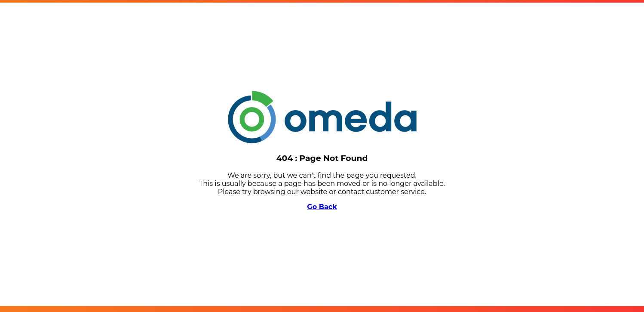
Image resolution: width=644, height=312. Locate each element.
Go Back (322, 207)
